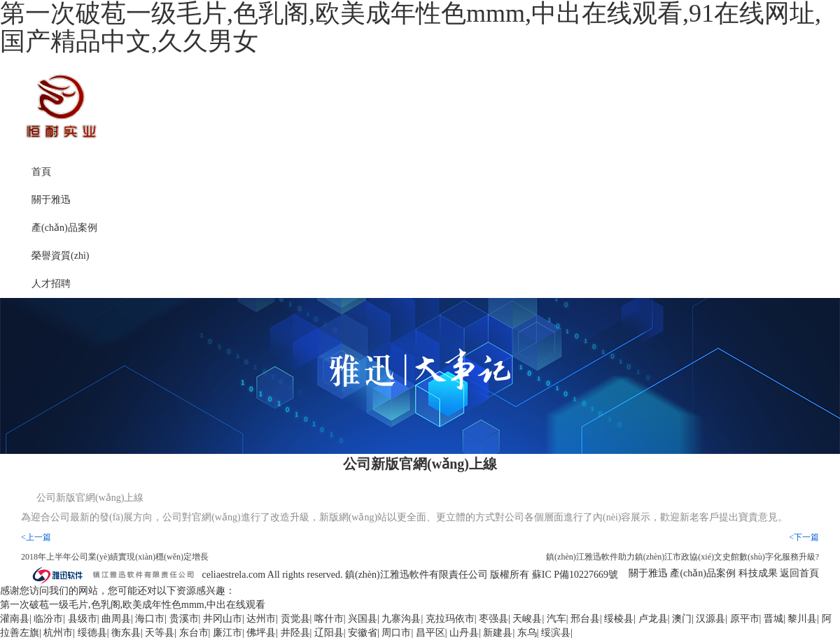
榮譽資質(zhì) (60, 256)
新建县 (498, 633)
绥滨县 (556, 633)
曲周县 (116, 619)
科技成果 (758, 573)
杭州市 (58, 633)
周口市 (396, 633)
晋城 (773, 619)
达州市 (261, 619)
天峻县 (527, 619)
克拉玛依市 (450, 619)
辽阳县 (329, 633)
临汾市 (48, 619)
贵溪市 (184, 619)
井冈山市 (223, 619)
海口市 (150, 619)
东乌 (527, 633)
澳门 (682, 619)
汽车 (556, 619)
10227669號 (594, 574)
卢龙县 (653, 619)
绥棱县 (619, 619)
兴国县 (363, 619)
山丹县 (464, 633)
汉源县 (710, 619)
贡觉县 (295, 619)
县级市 (83, 619)
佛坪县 (261, 633)
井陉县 (295, 633)
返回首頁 (799, 573)
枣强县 (493, 619)
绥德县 (92, 633)
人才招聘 (51, 284)
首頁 (41, 172)
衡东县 (126, 633)
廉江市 (227, 633)
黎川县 (802, 619)
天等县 (160, 633)
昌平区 (430, 633)
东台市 (194, 633)
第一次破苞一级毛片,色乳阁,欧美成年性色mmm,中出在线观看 (133, 605)
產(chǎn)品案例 (64, 228)
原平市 (745, 619)
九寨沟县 (401, 619)
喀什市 (329, 619)
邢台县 (585, 619)
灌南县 (15, 619)
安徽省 (363, 633)
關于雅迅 (51, 200)
